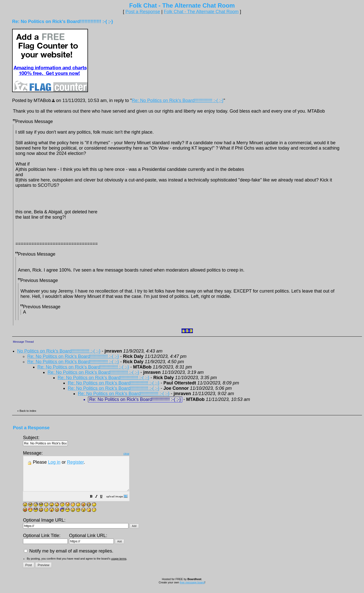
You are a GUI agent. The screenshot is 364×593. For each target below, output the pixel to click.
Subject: (45, 440)
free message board (192, 589)
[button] (104, 504)
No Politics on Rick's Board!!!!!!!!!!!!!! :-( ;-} (59, 351)
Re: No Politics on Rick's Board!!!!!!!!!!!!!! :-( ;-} (178, 100)
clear (139, 454)
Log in (54, 462)
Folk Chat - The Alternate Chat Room (201, 12)
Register (75, 462)
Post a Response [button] (143, 12)
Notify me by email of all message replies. (69, 558)
